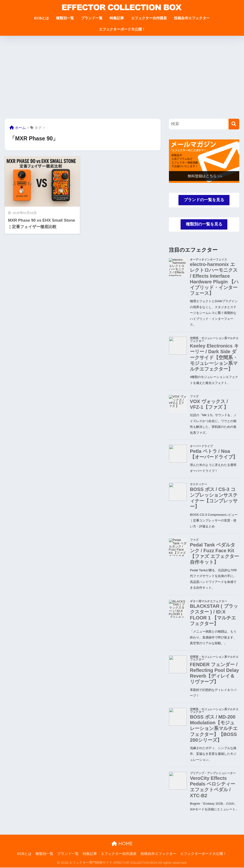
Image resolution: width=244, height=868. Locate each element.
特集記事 (117, 18)
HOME (122, 844)
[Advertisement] (122, 77)
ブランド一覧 (92, 18)
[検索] (234, 124)
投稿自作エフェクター (192, 18)
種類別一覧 (65, 18)
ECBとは (42, 18)
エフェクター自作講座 (149, 18)
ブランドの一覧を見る (204, 200)
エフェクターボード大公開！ (122, 29)
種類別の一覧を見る (204, 224)
